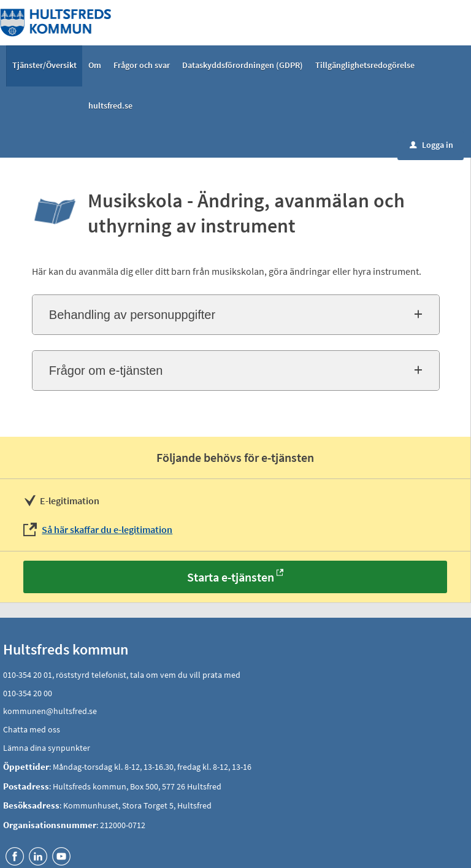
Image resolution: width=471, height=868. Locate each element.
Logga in (431, 145)
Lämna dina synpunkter (47, 748)
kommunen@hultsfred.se (50, 711)
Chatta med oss (32, 729)
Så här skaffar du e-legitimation (107, 529)
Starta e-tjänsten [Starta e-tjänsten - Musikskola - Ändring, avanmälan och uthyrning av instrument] (231, 577)
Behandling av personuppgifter (132, 315)
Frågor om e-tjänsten (106, 371)
